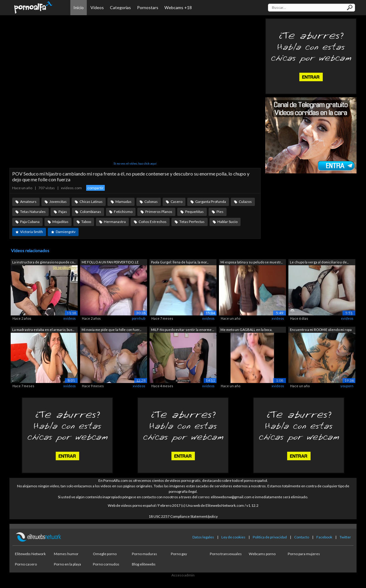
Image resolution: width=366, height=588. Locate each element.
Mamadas (123, 202)
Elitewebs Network (30, 554)
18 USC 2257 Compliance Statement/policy (183, 516)
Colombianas (90, 212)
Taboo (86, 222)
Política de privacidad (270, 537)
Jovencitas (58, 202)
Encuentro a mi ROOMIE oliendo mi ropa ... (321, 330)
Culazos (245, 202)
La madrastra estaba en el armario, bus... (43, 330)
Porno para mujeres (304, 554)
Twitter (345, 537)
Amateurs (28, 202)
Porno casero (26, 564)
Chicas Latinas (91, 202)
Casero (176, 202)
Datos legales (203, 537)
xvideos (70, 318)
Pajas (63, 212)
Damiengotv (66, 232)
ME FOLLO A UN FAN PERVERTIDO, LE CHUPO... (110, 263)
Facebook (324, 537)
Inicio (79, 7)
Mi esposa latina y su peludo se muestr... (252, 262)
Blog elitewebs (144, 564)
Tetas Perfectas (192, 222)
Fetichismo (123, 212)
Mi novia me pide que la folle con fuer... (111, 330)
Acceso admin (183, 575)
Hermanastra (115, 222)
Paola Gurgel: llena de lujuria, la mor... (180, 262)
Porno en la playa (67, 564)
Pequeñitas (194, 212)
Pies (220, 212)
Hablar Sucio (227, 222)
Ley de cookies (233, 537)
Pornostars (148, 7)
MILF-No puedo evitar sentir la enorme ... (183, 330)
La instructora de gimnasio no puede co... (44, 262)
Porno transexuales (226, 554)
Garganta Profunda (211, 202)
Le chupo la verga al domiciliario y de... (319, 262)
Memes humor (66, 554)
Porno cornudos (106, 564)
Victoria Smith (32, 232)
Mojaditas (60, 222)
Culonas (151, 202)
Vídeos (97, 7)
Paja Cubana (30, 222)
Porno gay (179, 554)
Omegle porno (105, 554)
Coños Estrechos (153, 222)
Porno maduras (144, 554)
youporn (347, 386)
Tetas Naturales (33, 212)
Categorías (120, 7)
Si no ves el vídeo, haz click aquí (135, 163)
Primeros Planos (159, 212)
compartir (95, 188)
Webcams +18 (178, 7)
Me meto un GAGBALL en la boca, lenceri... (246, 330)
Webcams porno (262, 554)
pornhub (139, 318)
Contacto (302, 537)
